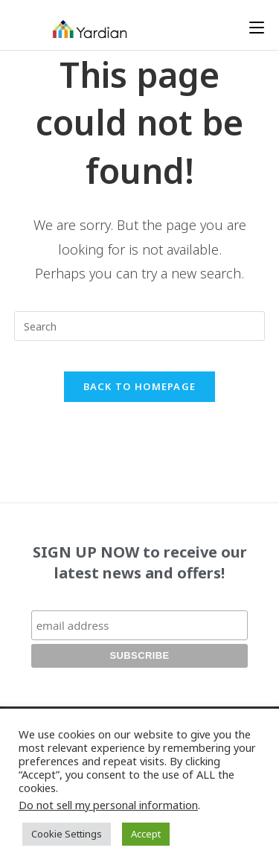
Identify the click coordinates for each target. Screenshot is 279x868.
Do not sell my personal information (108, 805)
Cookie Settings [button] (67, 834)
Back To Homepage (140, 386)
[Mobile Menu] (257, 28)
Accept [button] (146, 834)
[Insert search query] (140, 326)
